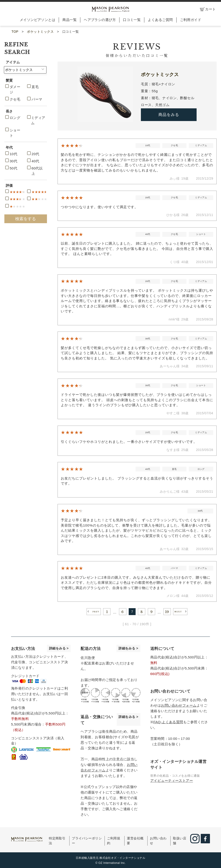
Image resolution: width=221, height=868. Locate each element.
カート (208, 9)
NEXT (178, 612)
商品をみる (169, 115)
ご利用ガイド (191, 20)
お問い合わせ (158, 841)
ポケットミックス (40, 32)
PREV (96, 612)
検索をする (26, 219)
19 (167, 612)
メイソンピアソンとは (38, 20)
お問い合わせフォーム (179, 705)
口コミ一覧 (132, 20)
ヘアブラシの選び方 (100, 20)
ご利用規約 (114, 841)
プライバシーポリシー (87, 841)
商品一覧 (70, 20)
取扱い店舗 (180, 841)
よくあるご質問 (160, 20)
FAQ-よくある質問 (168, 722)
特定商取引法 (57, 841)
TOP (15, 32)
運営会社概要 (135, 841)
